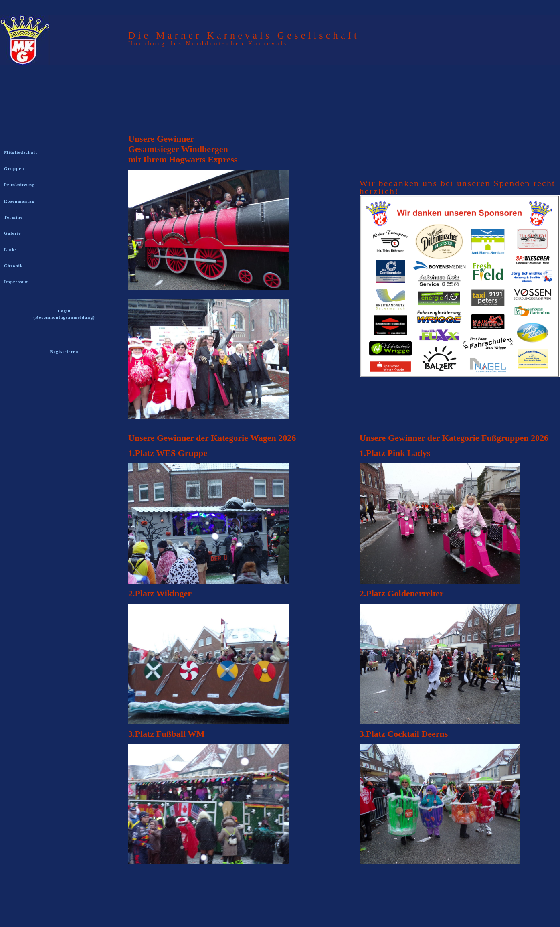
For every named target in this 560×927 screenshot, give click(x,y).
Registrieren (64, 351)
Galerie (13, 233)
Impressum (17, 282)
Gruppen (14, 168)
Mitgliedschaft (21, 152)
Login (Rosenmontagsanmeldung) (64, 314)
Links (10, 249)
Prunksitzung (19, 185)
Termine (13, 217)
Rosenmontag (19, 201)
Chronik (13, 266)
